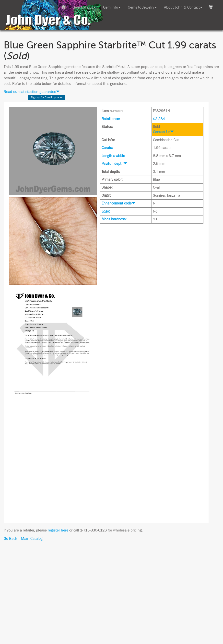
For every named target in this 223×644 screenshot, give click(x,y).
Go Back (10, 539)
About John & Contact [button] (183, 7)
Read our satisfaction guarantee (32, 92)
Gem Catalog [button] (84, 7)
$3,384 (159, 119)
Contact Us (163, 132)
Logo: (106, 211)
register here (58, 530)
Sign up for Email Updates (47, 97)
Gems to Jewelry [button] (142, 7)
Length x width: (113, 156)
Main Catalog (32, 539)
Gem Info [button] (112, 7)
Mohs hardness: (114, 219)
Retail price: (111, 119)
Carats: (107, 148)
